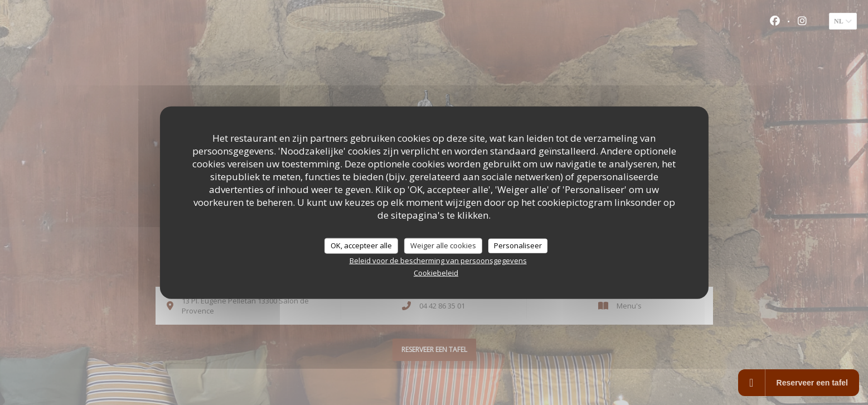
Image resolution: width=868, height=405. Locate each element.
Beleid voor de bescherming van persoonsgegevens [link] (438, 260)
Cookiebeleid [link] (436, 272)
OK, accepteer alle (361, 245)
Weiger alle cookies (443, 245)
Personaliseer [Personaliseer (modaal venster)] (518, 245)
